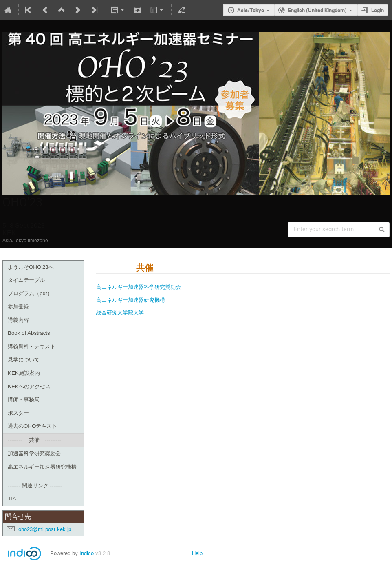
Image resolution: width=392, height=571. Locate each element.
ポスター (18, 413)
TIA (12, 499)
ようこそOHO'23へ (31, 267)
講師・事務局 (24, 399)
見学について (24, 360)
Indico (87, 553)
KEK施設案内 (24, 373)
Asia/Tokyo (251, 10)
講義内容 (18, 320)
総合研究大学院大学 (120, 312)
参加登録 (18, 307)
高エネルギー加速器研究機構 (42, 467)
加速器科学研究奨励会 (34, 453)
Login (378, 10)
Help (197, 553)
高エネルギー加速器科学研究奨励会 (139, 287)
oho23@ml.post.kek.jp (45, 529)
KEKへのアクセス (29, 386)
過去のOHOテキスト (32, 426)
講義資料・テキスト (32, 346)
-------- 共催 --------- (34, 440)
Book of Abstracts (29, 333)
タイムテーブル (26, 280)
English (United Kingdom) (317, 10)
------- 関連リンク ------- (35, 486)
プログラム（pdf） (30, 293)
